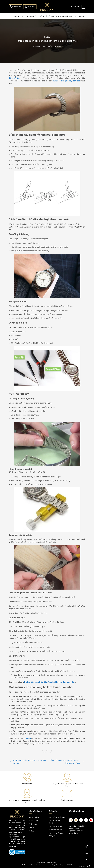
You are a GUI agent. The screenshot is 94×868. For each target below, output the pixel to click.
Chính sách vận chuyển (54, 822)
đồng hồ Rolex (15, 78)
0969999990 (15, 7)
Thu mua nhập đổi (64, 16)
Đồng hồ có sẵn (47, 16)
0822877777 (30, 7)
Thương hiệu (31, 16)
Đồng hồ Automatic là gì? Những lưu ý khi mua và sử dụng (66, 762)
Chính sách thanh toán (57, 817)
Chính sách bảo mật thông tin (56, 834)
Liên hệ (31, 827)
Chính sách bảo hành (56, 826)
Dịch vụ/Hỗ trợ (34, 817)
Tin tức (47, 37)
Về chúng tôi (33, 820)
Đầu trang (84, 866)
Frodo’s (28, 738)
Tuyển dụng (80, 16)
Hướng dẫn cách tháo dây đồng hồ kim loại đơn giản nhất (50, 682)
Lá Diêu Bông (57, 46)
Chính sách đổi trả (55, 830)
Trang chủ (19, 16)
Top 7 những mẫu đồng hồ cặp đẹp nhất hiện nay (29, 762)
